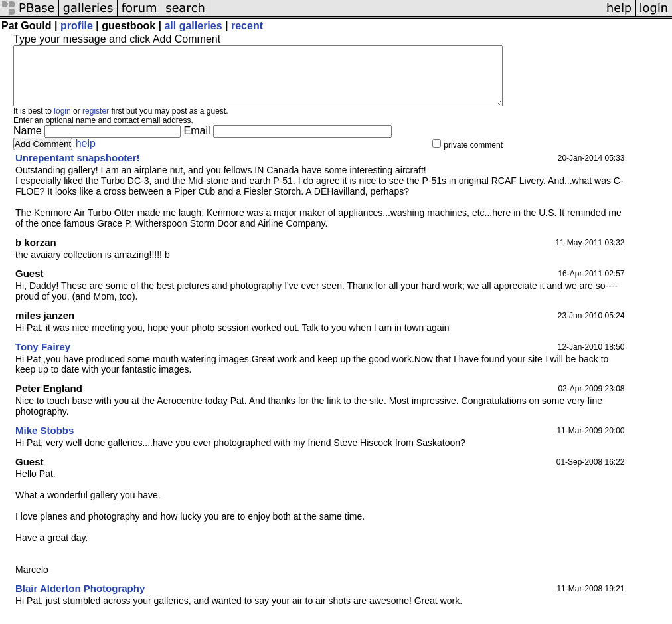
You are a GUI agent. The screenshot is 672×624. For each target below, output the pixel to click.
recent (247, 26)
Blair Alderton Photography (80, 600)
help (86, 155)
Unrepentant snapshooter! (78, 170)
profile (77, 26)
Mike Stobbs (44, 442)
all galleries (193, 26)
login (62, 123)
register (96, 123)
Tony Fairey (43, 359)
